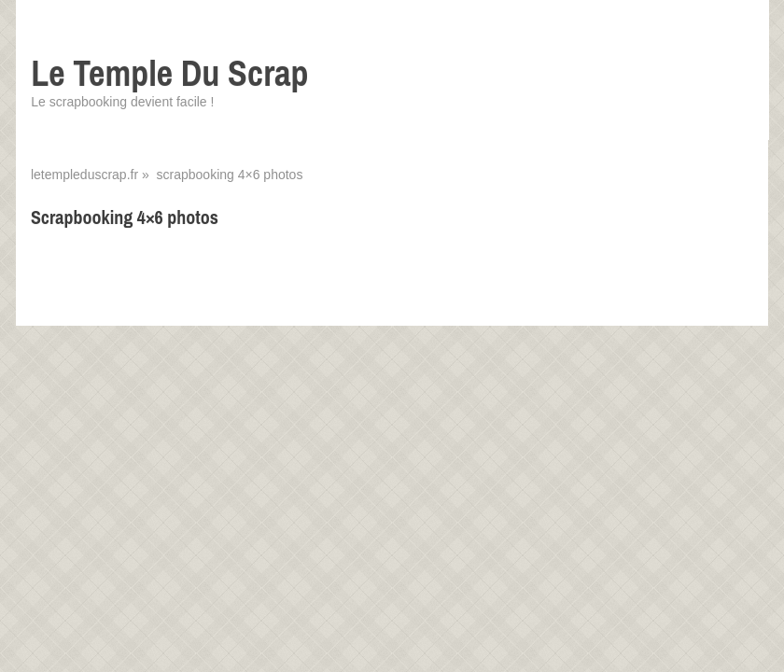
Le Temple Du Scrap (169, 73)
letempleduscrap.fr (84, 175)
